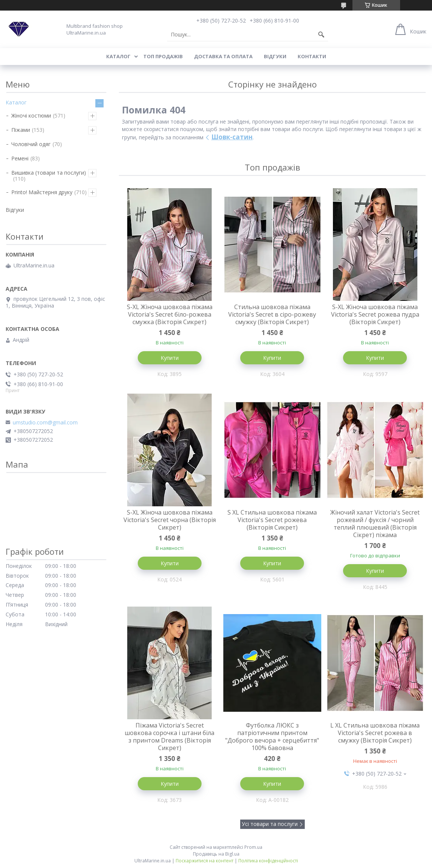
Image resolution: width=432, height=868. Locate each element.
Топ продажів (163, 56)
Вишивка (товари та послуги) (49, 173)
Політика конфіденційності (268, 861)
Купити (170, 358)
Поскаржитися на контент (205, 861)
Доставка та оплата (223, 56)
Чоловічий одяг (31, 144)
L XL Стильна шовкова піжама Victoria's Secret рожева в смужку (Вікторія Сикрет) (375, 733)
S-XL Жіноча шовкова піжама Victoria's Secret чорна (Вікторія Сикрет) (170, 520)
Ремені (20, 158)
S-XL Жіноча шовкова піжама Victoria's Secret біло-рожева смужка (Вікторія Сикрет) (170, 314)
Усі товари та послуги (270, 824)
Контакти (312, 56)
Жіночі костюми (31, 115)
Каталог (118, 56)
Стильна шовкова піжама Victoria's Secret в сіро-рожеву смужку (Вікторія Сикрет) (272, 314)
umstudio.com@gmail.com (45, 423)
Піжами (21, 130)
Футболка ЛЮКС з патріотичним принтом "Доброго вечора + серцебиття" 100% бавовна (272, 737)
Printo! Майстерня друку (42, 192)
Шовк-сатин (232, 137)
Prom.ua (253, 847)
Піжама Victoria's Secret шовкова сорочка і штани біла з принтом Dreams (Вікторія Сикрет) (169, 737)
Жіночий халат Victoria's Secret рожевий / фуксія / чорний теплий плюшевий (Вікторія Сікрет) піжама (375, 524)
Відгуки (275, 56)
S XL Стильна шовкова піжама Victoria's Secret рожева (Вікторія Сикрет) (272, 520)
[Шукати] (321, 35)
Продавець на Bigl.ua (216, 854)
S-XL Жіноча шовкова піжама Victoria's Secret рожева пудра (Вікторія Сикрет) (375, 314)
